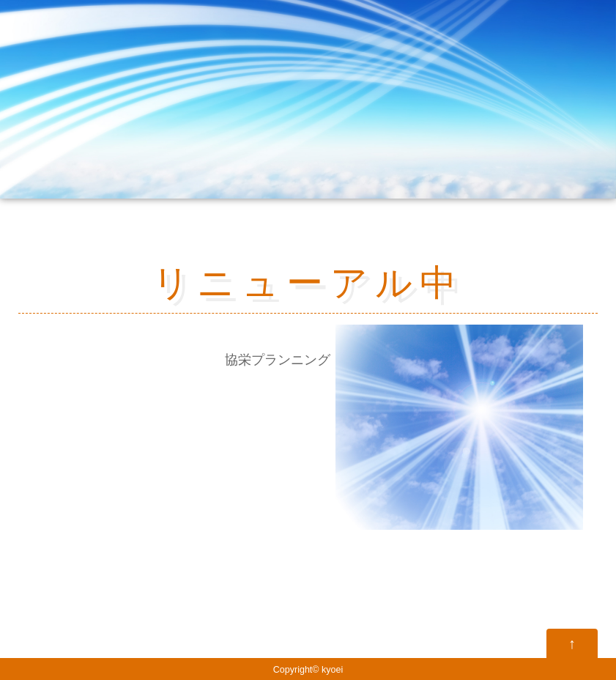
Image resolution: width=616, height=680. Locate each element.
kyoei (332, 670)
